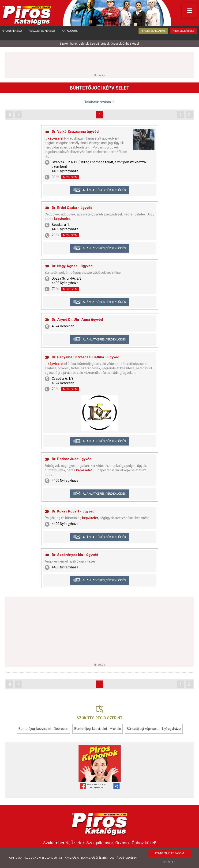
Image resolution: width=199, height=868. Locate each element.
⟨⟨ (10, 113)
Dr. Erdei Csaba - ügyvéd (72, 206)
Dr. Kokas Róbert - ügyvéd (73, 510)
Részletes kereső (42, 34)
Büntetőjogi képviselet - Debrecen (43, 727)
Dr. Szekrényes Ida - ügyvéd (75, 553)
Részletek (170, 862)
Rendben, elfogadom (170, 853)
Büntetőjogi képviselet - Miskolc (98, 727)
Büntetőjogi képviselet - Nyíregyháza (154, 727)
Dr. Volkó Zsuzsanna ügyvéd (75, 130)
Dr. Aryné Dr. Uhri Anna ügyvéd (77, 318)
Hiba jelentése (183, 34)
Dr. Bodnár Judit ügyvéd (72, 457)
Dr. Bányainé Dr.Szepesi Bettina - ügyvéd (86, 356)
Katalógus (70, 34)
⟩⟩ (189, 113)
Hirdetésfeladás (153, 34)
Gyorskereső (12, 34)
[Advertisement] (100, 61)
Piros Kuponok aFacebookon (96, 784)
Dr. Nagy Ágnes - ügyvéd (72, 264)
